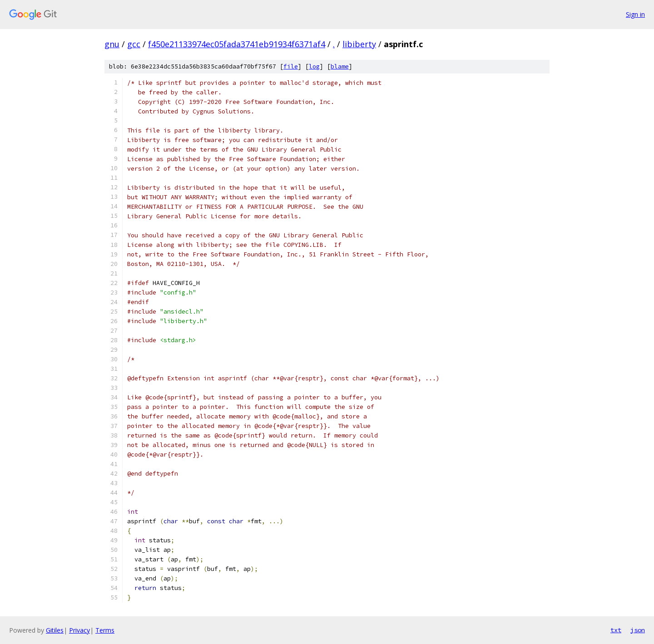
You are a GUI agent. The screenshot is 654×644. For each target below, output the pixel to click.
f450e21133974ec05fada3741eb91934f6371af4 (237, 44)
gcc (134, 44)
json (638, 630)
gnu (112, 44)
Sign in (635, 14)
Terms (105, 630)
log (314, 66)
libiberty (359, 44)
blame (340, 66)
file (291, 66)
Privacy (79, 630)
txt (616, 630)
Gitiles (55, 630)
